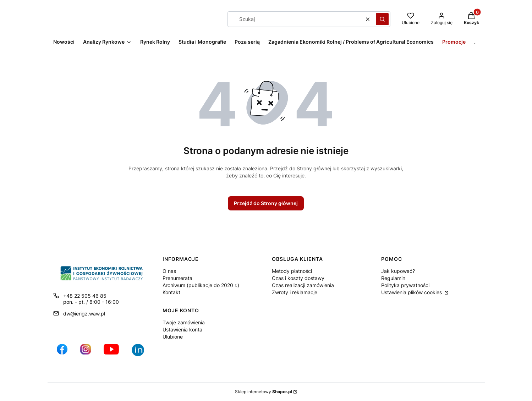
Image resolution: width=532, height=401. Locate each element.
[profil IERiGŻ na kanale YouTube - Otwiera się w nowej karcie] (111, 353)
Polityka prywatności (405, 285)
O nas (169, 271)
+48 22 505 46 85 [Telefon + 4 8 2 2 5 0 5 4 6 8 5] (85, 296)
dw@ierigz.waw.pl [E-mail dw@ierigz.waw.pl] (84, 314)
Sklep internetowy (264, 392)
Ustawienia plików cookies (412, 292)
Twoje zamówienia (184, 322)
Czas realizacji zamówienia (303, 285)
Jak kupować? (398, 271)
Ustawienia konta (182, 329)
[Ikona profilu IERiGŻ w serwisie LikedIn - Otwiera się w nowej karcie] (141, 353)
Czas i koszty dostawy (298, 278)
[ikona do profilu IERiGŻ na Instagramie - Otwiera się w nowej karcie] (86, 353)
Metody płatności (292, 271)
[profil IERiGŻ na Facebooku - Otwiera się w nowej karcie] (62, 353)
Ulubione (173, 337)
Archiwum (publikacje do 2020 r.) (201, 285)
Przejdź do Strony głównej (266, 203)
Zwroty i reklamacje (295, 292)
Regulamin (393, 278)
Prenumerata (177, 278)
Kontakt (171, 292)
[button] (382, 19)
